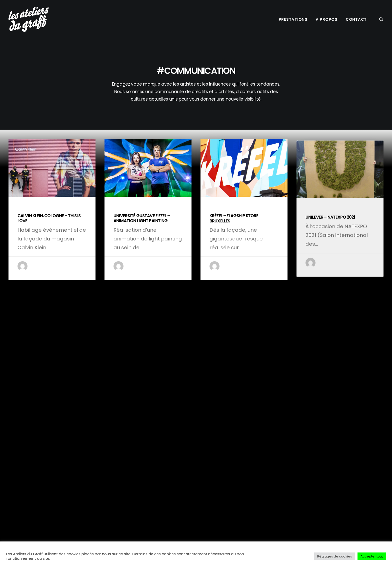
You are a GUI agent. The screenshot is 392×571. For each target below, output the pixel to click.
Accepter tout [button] (372, 556)
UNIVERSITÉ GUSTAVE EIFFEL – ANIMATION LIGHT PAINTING (142, 224)
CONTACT (356, 19)
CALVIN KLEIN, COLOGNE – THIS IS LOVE (49, 219)
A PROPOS (327, 19)
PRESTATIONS (293, 19)
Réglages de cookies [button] (335, 556)
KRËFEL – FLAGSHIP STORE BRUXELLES (234, 238)
